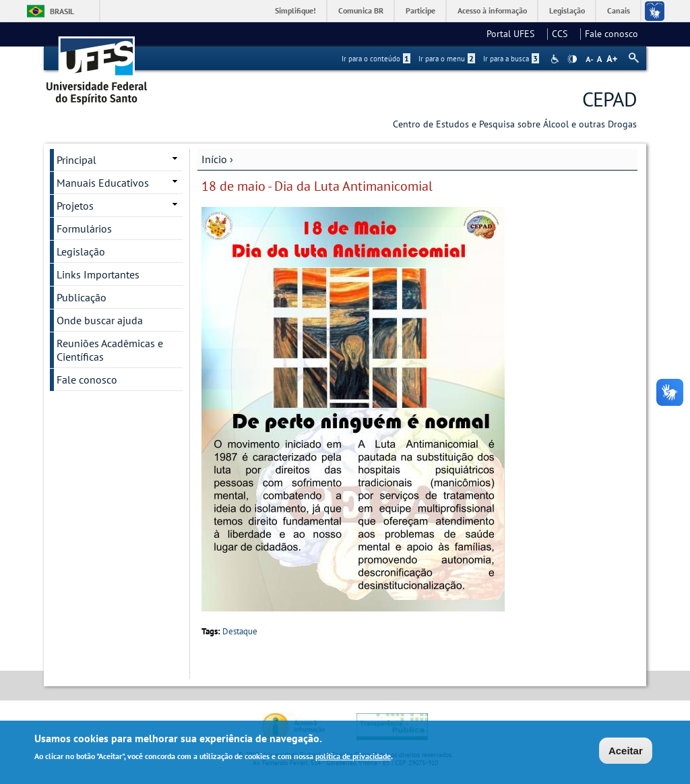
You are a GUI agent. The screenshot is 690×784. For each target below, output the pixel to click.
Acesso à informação (492, 10)
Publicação (82, 297)
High (572, 59)
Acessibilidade (556, 59)
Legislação (567, 10)
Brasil (62, 11)
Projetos (75, 206)
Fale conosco (611, 34)
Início (214, 159)
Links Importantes (98, 274)
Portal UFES (514, 34)
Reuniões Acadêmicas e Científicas (110, 350)
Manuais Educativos (103, 183)
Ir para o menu (447, 59)
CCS (564, 34)
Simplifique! (295, 10)
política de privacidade (353, 757)
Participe (420, 10)
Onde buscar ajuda (100, 320)
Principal (76, 160)
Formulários (84, 229)
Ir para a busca (511, 59)
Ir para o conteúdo (376, 59)
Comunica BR (361, 10)
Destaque (240, 631)
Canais (619, 10)
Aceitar (626, 752)
